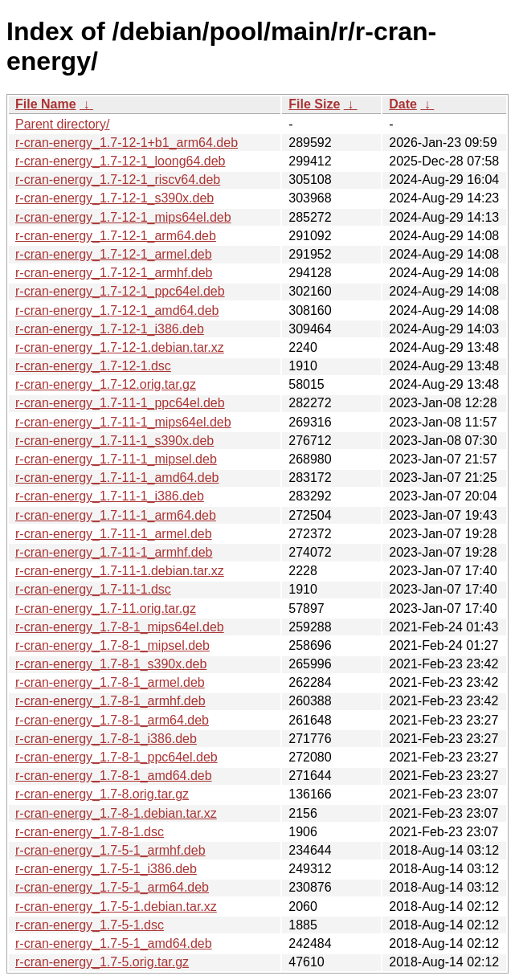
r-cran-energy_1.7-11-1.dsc (93, 589)
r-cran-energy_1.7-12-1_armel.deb (114, 254)
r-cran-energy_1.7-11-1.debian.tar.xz (120, 571)
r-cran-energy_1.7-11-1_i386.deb (110, 496)
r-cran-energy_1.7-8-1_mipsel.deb (112, 645)
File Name (46, 104)
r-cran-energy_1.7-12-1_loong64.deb (121, 161)
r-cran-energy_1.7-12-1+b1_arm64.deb (127, 143)
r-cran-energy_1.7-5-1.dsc (90, 925)
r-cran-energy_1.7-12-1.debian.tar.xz (120, 347)
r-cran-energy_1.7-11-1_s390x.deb (114, 441)
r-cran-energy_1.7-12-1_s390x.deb (114, 198)
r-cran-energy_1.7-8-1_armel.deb (110, 682)
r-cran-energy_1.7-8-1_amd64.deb (114, 776)
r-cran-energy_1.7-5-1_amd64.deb (114, 943)
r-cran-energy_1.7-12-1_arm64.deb (116, 236)
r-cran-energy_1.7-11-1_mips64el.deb (123, 422)
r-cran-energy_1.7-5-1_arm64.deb (112, 887)
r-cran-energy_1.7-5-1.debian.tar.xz (116, 906)
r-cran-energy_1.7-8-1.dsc (90, 832)
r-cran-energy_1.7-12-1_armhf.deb (114, 273)
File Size (314, 104)
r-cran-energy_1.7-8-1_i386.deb (106, 739)
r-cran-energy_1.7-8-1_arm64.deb (112, 720)
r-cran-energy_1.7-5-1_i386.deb (106, 869)
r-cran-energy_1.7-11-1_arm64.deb (116, 515)
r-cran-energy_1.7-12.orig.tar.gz (106, 384)
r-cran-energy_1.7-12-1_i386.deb (110, 329)
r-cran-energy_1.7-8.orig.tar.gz (102, 794)
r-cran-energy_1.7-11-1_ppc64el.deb (120, 403)
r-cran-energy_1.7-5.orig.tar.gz (102, 962)
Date (403, 104)
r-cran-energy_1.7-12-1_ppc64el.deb (120, 291)
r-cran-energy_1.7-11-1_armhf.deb (114, 552)
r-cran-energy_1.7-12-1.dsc (93, 366)
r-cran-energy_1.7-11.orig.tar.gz (106, 608)
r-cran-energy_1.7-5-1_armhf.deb (110, 850)
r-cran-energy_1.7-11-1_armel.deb (114, 534)
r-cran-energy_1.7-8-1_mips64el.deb (120, 627)
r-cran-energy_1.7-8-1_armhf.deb (110, 701)
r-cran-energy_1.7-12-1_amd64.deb (117, 310)
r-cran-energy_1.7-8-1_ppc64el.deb (116, 757)
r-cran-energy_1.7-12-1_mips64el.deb (123, 217)
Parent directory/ (62, 124)
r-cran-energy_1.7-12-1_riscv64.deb (118, 180)
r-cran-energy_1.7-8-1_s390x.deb (111, 664)
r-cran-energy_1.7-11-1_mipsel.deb (116, 459)
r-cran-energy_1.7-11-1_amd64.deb (117, 478)
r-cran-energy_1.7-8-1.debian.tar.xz (116, 813)
